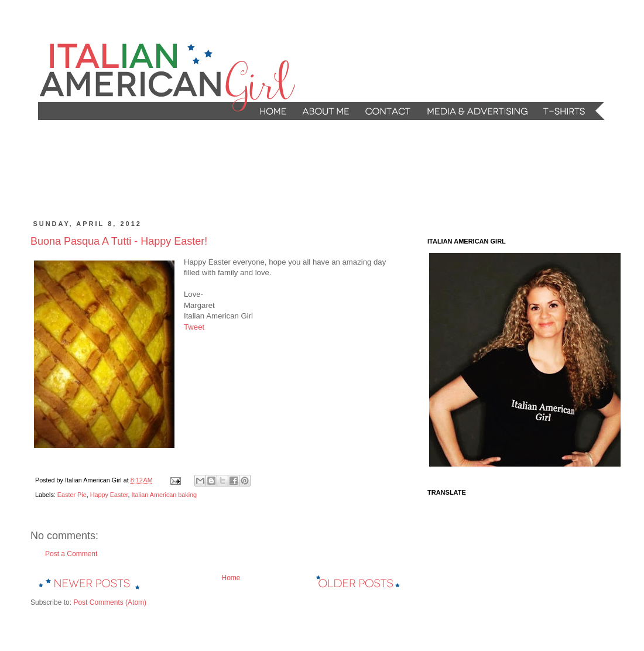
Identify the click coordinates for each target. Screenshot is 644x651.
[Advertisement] (254, 170)
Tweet (194, 327)
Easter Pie (72, 495)
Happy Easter (109, 495)
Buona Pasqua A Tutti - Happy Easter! (119, 241)
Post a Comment (71, 554)
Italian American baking (164, 495)
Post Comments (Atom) (110, 602)
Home (231, 578)
